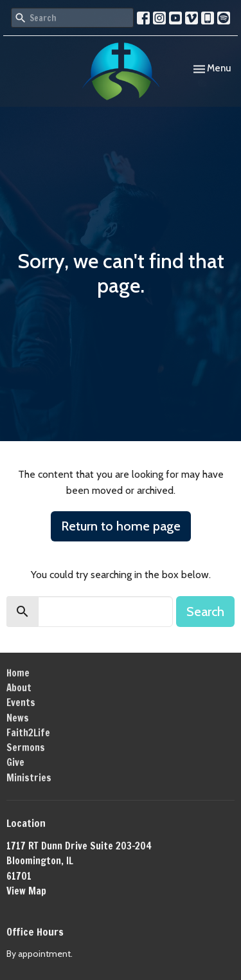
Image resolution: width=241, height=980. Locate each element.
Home (18, 673)
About (19, 688)
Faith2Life (28, 733)
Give (15, 762)
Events (21, 703)
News (18, 718)
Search (205, 612)
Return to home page (121, 526)
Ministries (29, 778)
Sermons (26, 748)
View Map (26, 891)
